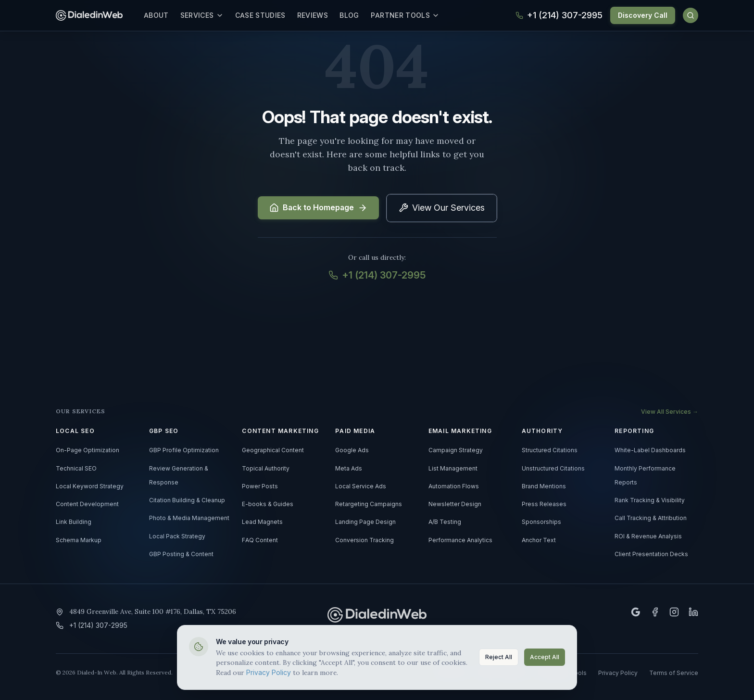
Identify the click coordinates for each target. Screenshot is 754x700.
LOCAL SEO (75, 431)
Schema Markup (79, 540)
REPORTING (634, 431)
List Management (453, 469)
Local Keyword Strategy (90, 486)
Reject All (499, 656)
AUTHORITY (542, 431)
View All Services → (670, 412)
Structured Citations (550, 450)
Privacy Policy (269, 671)
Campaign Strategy (456, 450)
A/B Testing (445, 522)
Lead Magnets (262, 522)
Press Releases (544, 504)
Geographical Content (273, 450)
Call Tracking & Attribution (651, 518)
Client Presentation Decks (651, 554)
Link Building (74, 522)
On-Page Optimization (88, 450)
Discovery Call (643, 15)
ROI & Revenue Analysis (648, 536)
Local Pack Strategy (177, 536)
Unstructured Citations (553, 469)
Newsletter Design (455, 504)
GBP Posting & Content (181, 554)
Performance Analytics (460, 540)
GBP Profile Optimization (184, 450)
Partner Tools (413, 15)
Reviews (320, 15)
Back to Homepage (318, 208)
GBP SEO (164, 431)
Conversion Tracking (364, 540)
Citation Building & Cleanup (187, 500)
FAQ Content (260, 540)
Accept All (545, 656)
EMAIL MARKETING (460, 431)
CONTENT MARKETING (280, 431)
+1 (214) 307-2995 (377, 275)
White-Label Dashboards (650, 450)
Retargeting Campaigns (369, 504)
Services (209, 15)
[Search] (691, 15)
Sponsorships (541, 522)
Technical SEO (76, 469)
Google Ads (352, 450)
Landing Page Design (365, 522)
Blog (356, 15)
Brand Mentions (544, 486)
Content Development (87, 504)
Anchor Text (539, 540)
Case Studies (268, 15)
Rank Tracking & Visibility (650, 500)
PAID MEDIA (355, 431)
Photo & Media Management (189, 518)
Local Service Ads (361, 486)
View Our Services (442, 208)
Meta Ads (349, 469)
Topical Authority (266, 469)
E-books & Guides (268, 504)
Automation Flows (454, 486)
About (163, 15)
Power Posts (260, 486)
